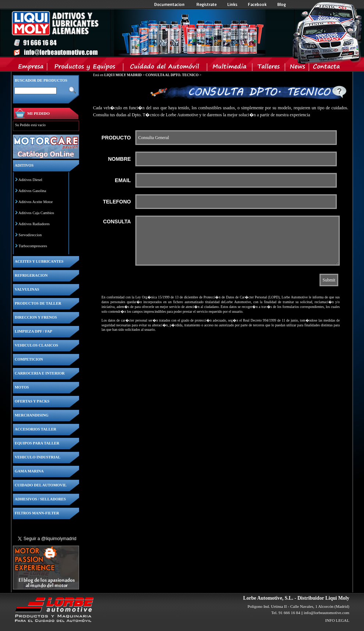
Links (232, 4)
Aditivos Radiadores (34, 224)
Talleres (269, 68)
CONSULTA (117, 221)
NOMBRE (119, 159)
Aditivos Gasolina (32, 191)
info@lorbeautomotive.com (326, 613)
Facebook (257, 4)
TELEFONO (117, 202)
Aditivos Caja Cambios (36, 213)
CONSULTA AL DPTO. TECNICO (172, 75)
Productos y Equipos (85, 68)
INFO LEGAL (337, 620)
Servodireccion (30, 235)
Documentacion (170, 4)
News (297, 68)
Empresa (31, 68)
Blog (282, 4)
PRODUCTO (116, 138)
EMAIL (123, 180)
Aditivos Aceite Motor (36, 202)
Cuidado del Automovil (166, 68)
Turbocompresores (33, 246)
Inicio (138, 33)
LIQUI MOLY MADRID (123, 75)
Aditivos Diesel (30, 180)
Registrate (207, 4)
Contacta (326, 68)
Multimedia (230, 68)
